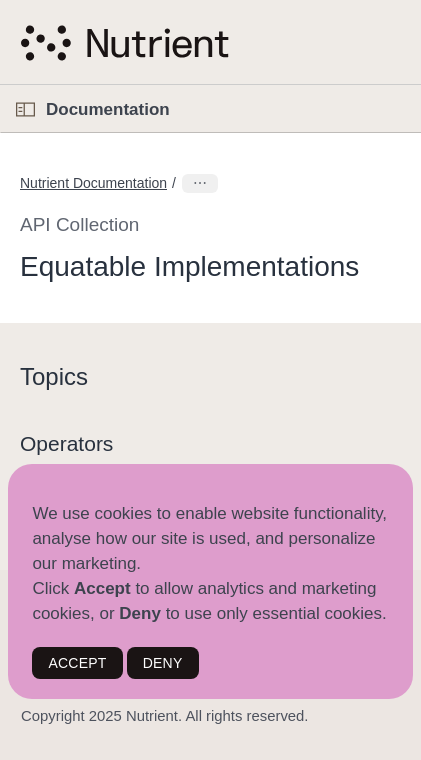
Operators (66, 443)
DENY (163, 663)
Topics (54, 376)
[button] (0, 85)
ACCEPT (77, 663)
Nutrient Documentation (93, 183)
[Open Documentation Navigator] (25, 109)
